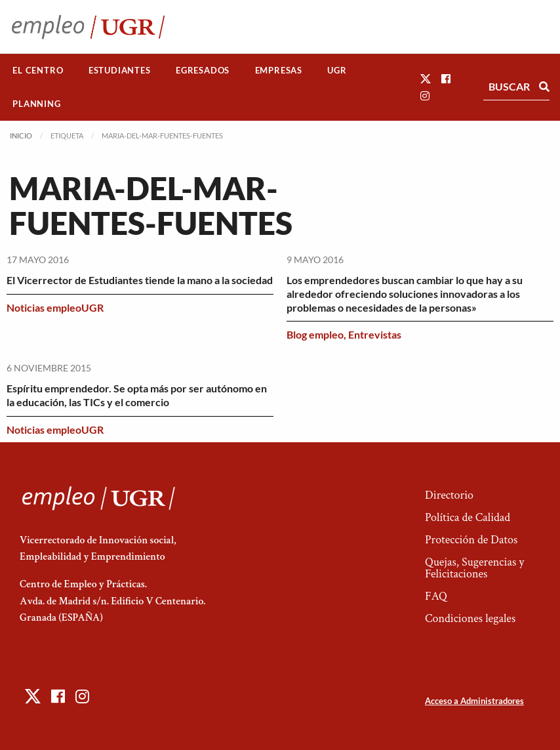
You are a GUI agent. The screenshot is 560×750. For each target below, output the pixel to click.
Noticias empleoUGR (55, 307)
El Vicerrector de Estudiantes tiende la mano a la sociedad (140, 280)
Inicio (21, 135)
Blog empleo (315, 334)
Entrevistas (375, 334)
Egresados (203, 70)
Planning (36, 104)
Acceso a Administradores (474, 701)
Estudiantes (120, 70)
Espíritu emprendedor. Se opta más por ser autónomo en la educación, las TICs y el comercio (137, 395)
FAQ (436, 596)
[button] (426, 78)
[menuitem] (38, 71)
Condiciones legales (470, 618)
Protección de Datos (471, 540)
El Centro (38, 70)
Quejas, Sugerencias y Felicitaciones (474, 568)
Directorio (449, 495)
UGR (337, 70)
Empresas (279, 70)
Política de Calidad (468, 517)
